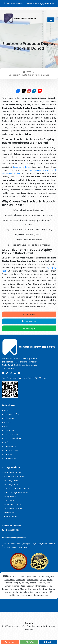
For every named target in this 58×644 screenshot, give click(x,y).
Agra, (49, 586)
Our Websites (9, 458)
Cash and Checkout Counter (16, 488)
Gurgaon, (50, 576)
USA (47, 595)
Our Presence (9, 446)
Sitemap (7, 422)
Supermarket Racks (22, 167)
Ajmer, (8, 586)
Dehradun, (33, 589)
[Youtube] (19, 373)
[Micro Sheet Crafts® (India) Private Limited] (20, 18)
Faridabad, (21, 580)
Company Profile (10, 414)
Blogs (5, 426)
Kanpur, (6, 589)
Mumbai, (42, 583)
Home (27, 72)
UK (51, 592)
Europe (41, 595)
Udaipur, (30, 586)
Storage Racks (9, 497)
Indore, (33, 583)
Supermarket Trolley (12, 509)
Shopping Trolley (10, 480)
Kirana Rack (8, 501)
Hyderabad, (41, 586)
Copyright (29, 623)
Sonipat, (17, 583)
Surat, (50, 580)
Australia (32, 595)
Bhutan (45, 592)
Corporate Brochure (12, 438)
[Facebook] (3, 373)
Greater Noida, (12, 592)
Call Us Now (29, 314)
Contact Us (8, 430)
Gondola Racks (9, 517)
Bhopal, (26, 583)
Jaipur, (52, 589)
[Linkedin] (15, 373)
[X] (7, 373)
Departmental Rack (12, 505)
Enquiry (48, 642)
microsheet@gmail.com (40, 4)
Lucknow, (15, 589)
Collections (8, 418)
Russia (24, 595)
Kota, (23, 586)
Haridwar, (43, 589)
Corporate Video (10, 434)
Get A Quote (29, 321)
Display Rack (8, 513)
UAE (32, 592)
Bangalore (24, 592)
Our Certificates (10, 450)
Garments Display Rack (13, 476)
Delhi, (35, 576)
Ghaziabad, (10, 580)
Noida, (42, 576)
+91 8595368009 (14, 4)
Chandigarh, (26, 576)
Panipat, (8, 583)
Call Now (10, 642)
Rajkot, (43, 580)
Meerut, (24, 589)
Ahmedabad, (33, 580)
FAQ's (5, 442)
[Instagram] (11, 373)
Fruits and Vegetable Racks (15, 493)
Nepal (37, 592)
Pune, (50, 583)
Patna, (16, 576)
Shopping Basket (10, 484)
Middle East (15, 595)
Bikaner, (16, 586)
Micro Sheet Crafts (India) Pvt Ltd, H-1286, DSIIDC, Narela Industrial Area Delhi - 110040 (30, 546)
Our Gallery (8, 454)
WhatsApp (29, 328)
